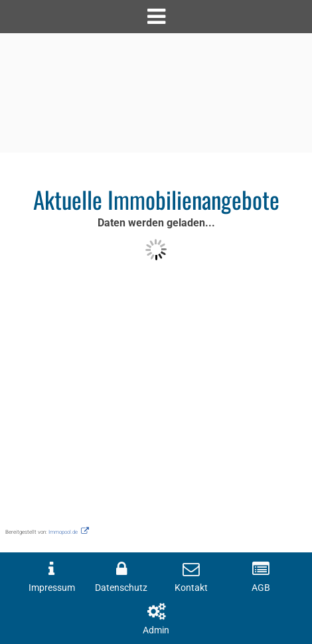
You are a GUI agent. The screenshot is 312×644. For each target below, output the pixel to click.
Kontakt (191, 588)
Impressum (52, 588)
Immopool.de (63, 532)
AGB (261, 588)
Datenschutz (121, 588)
